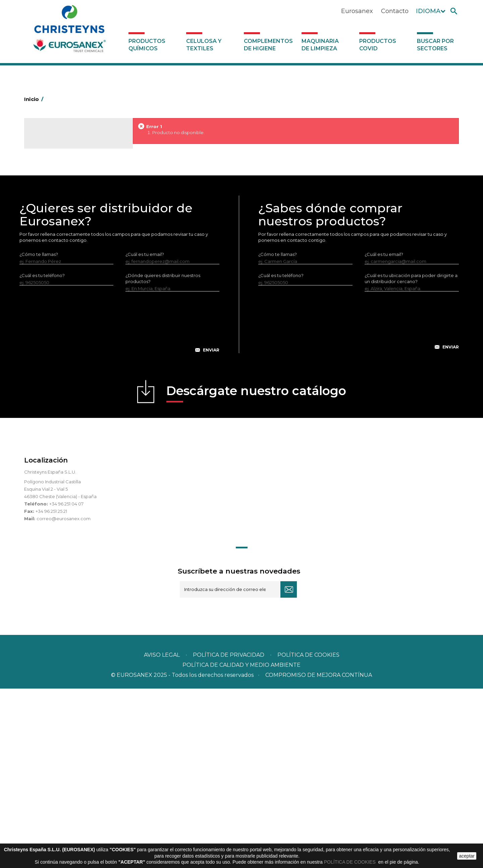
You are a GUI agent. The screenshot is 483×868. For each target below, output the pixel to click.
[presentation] (119, 507)
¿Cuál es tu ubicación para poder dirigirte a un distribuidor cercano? (411, 458)
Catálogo (56, 138)
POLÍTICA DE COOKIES (351, 862)
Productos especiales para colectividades (69, 236)
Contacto (395, 11)
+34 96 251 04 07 (66, 683)
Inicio (35, 99)
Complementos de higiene (268, 45)
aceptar (467, 856)
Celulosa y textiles (204, 45)
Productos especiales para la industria (78, 283)
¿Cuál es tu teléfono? (42, 455)
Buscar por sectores (435, 45)
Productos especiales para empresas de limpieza (76, 257)
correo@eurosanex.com (64, 698)
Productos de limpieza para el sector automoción (76, 196)
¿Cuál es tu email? (145, 434)
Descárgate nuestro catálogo (256, 572)
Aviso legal (162, 834)
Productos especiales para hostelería (77, 272)
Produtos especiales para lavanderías (78, 293)
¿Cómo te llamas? (39, 434)
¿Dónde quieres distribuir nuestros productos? (163, 458)
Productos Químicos (147, 45)
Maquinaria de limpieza (320, 45)
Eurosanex (357, 11)
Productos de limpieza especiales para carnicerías (78, 216)
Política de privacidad (229, 834)
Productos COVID (378, 45)
